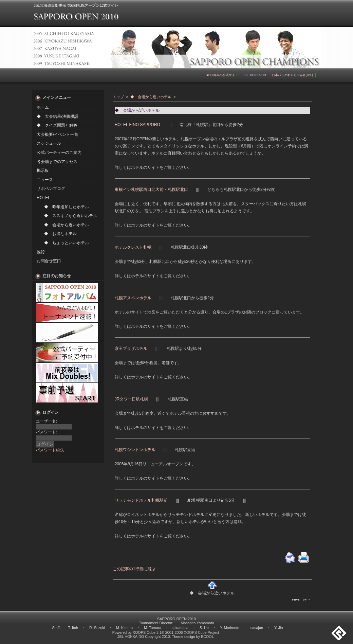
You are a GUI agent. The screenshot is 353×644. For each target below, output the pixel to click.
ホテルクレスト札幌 (133, 247)
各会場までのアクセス (57, 162)
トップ (118, 97)
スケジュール (49, 143)
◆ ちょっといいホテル (67, 243)
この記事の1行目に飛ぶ (134, 569)
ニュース (45, 180)
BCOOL (207, 637)
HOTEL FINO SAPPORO (137, 125)
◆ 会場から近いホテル (67, 225)
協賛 (41, 252)
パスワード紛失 (50, 450)
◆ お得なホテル (60, 234)
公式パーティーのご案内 (59, 153)
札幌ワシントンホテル (135, 450)
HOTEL (43, 198)
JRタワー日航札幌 (132, 399)
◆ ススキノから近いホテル (71, 216)
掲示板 (43, 171)
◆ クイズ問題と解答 (57, 125)
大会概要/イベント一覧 (58, 135)
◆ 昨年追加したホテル (67, 207)
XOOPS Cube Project (202, 632)
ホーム (43, 107)
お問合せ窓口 (49, 261)
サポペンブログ (51, 189)
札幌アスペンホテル (133, 298)
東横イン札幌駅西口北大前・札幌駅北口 (151, 190)
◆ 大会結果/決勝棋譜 (58, 117)
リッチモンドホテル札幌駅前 (141, 500)
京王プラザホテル (131, 348)
